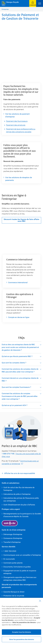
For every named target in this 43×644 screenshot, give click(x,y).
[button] (33, 3)
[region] (21, 621)
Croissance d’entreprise (13, 538)
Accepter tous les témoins (21, 632)
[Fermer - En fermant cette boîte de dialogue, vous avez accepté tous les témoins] (40, 601)
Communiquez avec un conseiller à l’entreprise (22, 555)
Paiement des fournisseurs (17, 121)
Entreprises (5, 9)
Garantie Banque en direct (14, 592)
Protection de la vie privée (14, 596)
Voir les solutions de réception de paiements (19, 179)
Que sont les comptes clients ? (14, 363)
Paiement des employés (16, 125)
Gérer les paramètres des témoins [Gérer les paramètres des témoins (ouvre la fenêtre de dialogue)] (22, 639)
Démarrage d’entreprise (13, 534)
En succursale (9, 559)
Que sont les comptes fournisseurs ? (16, 387)
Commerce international (18, 282)
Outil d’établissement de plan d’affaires (19, 505)
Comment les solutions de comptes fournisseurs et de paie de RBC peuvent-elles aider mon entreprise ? (20, 396)
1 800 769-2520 (10, 551)
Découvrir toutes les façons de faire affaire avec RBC (21, 220)
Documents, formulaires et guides (17, 567)
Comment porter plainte (13, 563)
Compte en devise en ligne (19, 317)
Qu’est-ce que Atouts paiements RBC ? (17, 356)
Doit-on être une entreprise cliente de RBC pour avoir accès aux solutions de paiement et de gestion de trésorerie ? (20, 347)
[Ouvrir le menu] (40, 3)
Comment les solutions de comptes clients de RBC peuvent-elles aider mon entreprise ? (20, 370)
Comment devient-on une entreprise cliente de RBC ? (20, 379)
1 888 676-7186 (8, 454)
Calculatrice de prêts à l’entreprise (17, 494)
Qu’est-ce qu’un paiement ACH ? (15, 405)
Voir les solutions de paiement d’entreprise (17, 115)
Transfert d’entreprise (12, 542)
